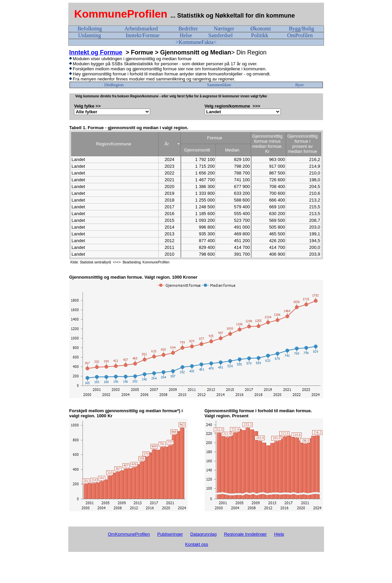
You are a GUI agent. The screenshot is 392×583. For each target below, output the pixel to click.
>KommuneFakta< (196, 42)
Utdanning (90, 35)
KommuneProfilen (121, 14)
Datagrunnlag (203, 534)
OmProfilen (300, 35)
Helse (186, 35)
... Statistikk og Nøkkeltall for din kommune (234, 16)
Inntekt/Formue (143, 35)
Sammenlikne (219, 85)
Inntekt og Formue (96, 52)
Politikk (260, 35)
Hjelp (279, 534)
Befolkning (90, 29)
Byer (299, 85)
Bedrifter (188, 29)
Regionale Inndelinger (245, 534)
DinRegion (114, 85)
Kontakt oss (197, 544)
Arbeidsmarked (141, 29)
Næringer (224, 29)
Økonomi (260, 29)
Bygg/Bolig (302, 29)
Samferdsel (221, 35)
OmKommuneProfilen (129, 534)
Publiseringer (170, 534)
